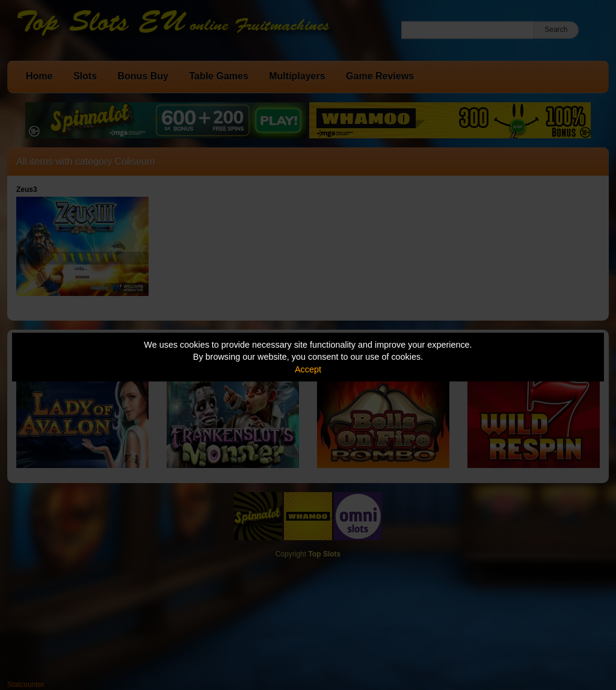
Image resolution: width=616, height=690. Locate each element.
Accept (308, 369)
